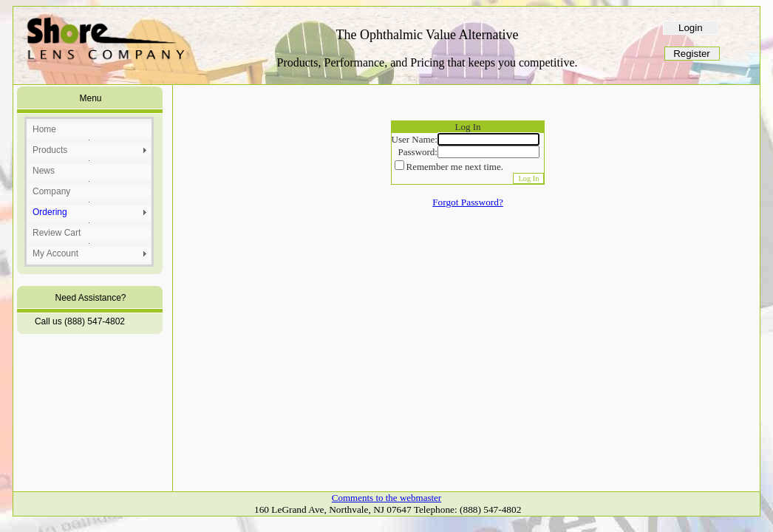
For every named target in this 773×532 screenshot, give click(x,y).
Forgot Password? (468, 202)
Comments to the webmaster (386, 498)
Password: (418, 152)
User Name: (415, 139)
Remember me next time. (455, 167)
